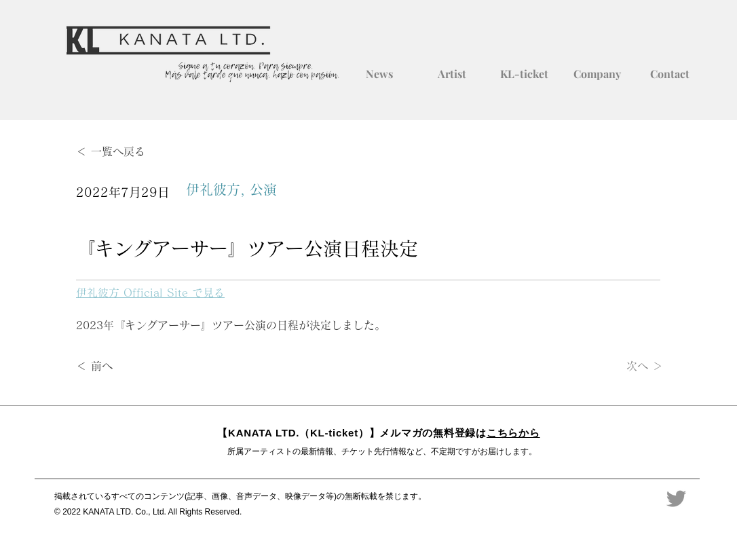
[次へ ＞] (629, 367)
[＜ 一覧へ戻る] (121, 152)
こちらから (513, 433)
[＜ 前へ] (121, 367)
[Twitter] (676, 499)
